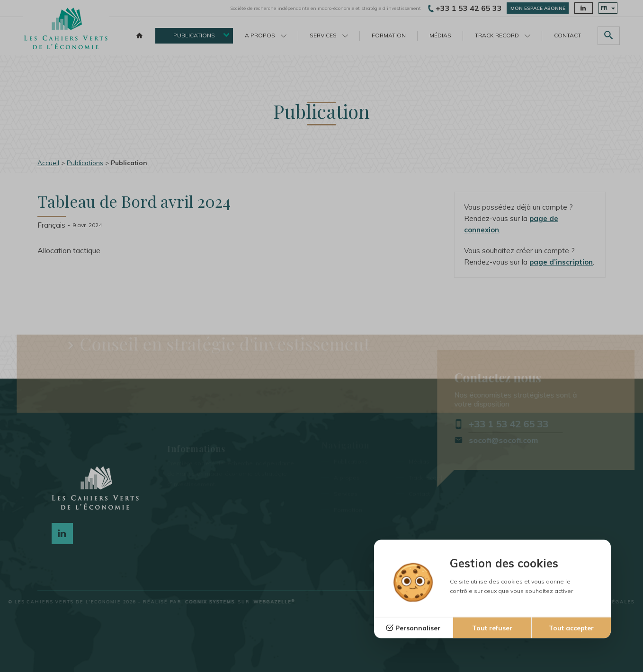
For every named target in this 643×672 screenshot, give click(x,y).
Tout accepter (571, 628)
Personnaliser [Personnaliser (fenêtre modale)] (418, 628)
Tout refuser (492, 628)
